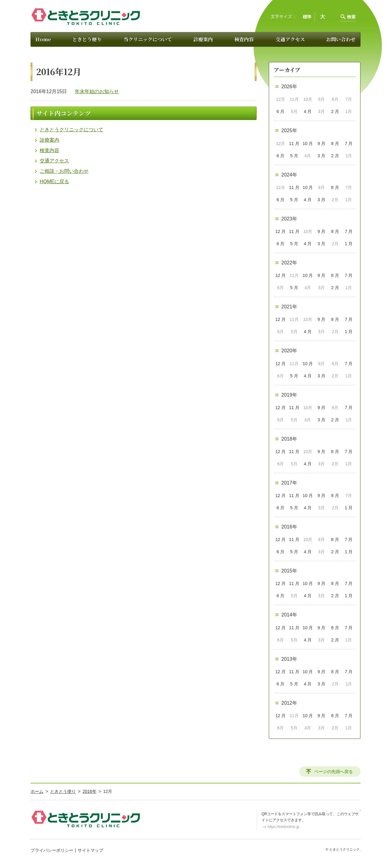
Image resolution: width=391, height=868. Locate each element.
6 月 (280, 111)
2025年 (289, 131)
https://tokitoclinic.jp (283, 827)
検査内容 (244, 39)
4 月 (308, 111)
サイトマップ (90, 850)
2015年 (289, 571)
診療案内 (203, 39)
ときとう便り (87, 39)
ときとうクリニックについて (71, 130)
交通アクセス (290, 39)
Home (43, 39)
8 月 (335, 143)
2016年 (289, 527)
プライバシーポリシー (52, 850)
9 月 (321, 143)
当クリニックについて (148, 39)
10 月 (308, 143)
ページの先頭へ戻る (334, 772)
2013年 (289, 659)
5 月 (294, 156)
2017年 (289, 483)
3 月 (321, 156)
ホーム (37, 791)
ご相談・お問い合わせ (64, 171)
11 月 (294, 143)
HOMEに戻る (54, 182)
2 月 (335, 111)
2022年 (289, 263)
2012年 (289, 703)
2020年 (289, 351)
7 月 (349, 143)
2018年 (289, 439)
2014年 (289, 615)
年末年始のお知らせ (97, 91)
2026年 (289, 87)
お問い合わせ (341, 39)
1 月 (349, 244)
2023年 (289, 219)
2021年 (289, 307)
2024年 (289, 175)
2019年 (289, 395)
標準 (307, 17)
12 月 (281, 231)
